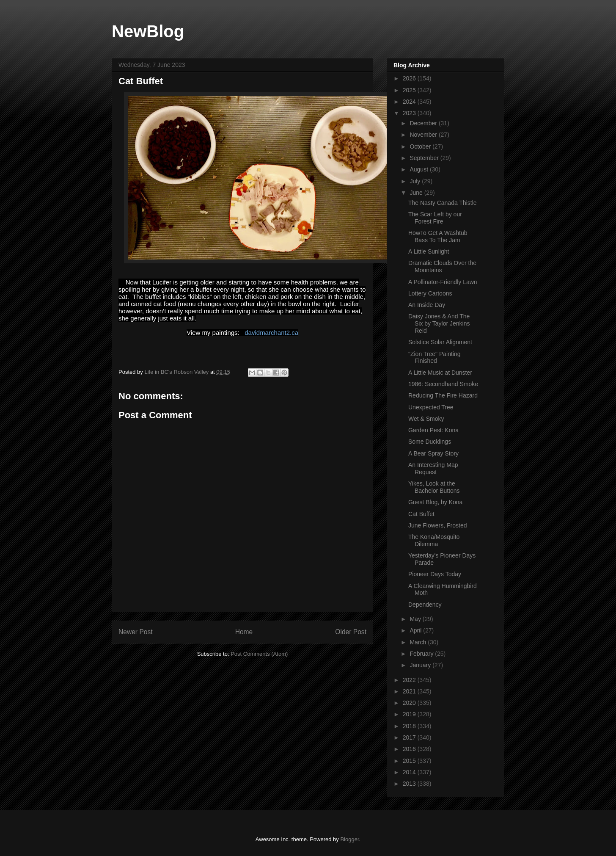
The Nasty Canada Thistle (443, 203)
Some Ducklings (430, 442)
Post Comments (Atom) (259, 654)
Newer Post (136, 632)
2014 (410, 772)
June (417, 193)
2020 (410, 703)
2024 (410, 102)
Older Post (351, 632)
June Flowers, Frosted (438, 525)
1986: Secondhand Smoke (443, 384)
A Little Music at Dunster (440, 373)
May (416, 619)
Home (244, 632)
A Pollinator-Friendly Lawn (443, 282)
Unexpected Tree (431, 407)
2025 (410, 90)
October (421, 146)
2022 (410, 680)
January (421, 665)
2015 (410, 761)
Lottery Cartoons (430, 293)
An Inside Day (427, 305)
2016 (410, 749)
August (419, 169)
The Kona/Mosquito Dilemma (434, 540)
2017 (410, 737)
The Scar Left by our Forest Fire (435, 218)
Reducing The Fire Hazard (443, 395)
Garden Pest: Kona (433, 430)
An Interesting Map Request (433, 468)
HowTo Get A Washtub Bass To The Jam (438, 236)
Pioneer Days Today (435, 574)
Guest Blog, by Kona (435, 502)
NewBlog (148, 31)
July (416, 181)
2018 (410, 726)
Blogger (349, 839)
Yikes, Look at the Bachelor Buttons (434, 487)
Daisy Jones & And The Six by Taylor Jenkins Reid (439, 323)
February (422, 654)
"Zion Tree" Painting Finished (434, 358)
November (424, 135)
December (424, 123)
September (425, 158)
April (416, 630)
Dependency (425, 605)
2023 (410, 113)
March (419, 642)
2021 (410, 691)
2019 (410, 714)
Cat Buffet (421, 514)
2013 (410, 784)
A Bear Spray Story (433, 453)
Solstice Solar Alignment (440, 342)
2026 (410, 78)
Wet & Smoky (426, 419)
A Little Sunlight (429, 251)
